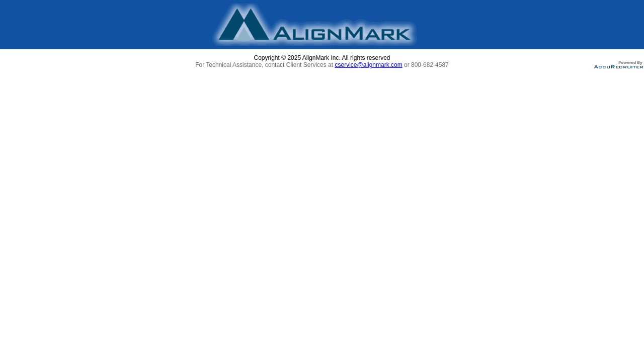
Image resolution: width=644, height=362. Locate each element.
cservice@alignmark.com (368, 65)
